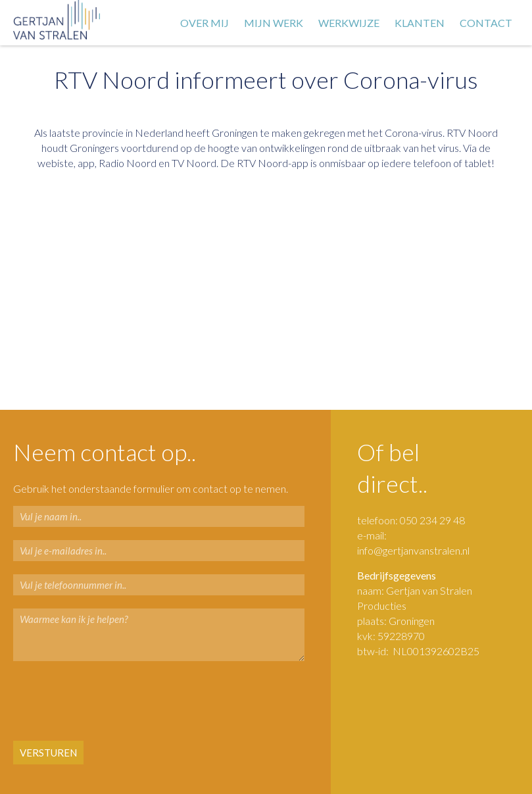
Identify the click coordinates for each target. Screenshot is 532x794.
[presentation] (93, 702)
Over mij (205, 23)
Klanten (420, 23)
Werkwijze (349, 23)
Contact (486, 23)
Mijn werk (274, 23)
